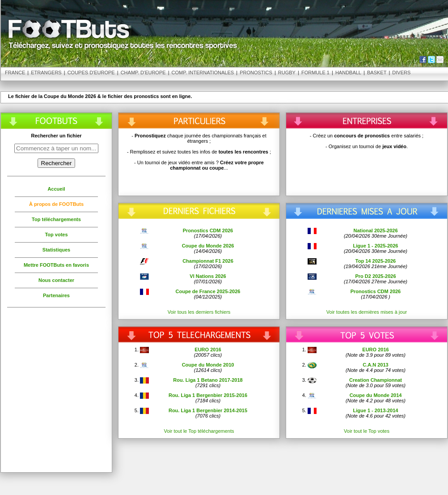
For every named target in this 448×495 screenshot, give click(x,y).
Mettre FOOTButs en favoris (56, 265)
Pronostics (256, 73)
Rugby (287, 73)
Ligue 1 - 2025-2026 (376, 246)
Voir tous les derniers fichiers (199, 312)
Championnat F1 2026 (208, 261)
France (15, 73)
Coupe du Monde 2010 (208, 365)
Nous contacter (56, 280)
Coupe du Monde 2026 (208, 246)
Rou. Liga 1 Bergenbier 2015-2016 (208, 395)
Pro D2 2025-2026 (375, 276)
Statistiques (56, 250)
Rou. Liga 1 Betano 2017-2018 (208, 380)
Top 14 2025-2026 (376, 261)
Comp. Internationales (203, 73)
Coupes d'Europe (91, 73)
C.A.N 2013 (375, 365)
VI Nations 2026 (208, 276)
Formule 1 (315, 73)
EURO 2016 (208, 350)
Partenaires (56, 295)
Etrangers (46, 73)
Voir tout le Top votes (367, 431)
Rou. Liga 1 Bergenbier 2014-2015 (208, 410)
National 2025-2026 (375, 230)
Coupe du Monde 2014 (376, 395)
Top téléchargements (56, 219)
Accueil (56, 189)
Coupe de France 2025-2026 (208, 291)
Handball (348, 73)
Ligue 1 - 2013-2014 (376, 410)
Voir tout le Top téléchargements (199, 431)
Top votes (56, 235)
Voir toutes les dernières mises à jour (367, 312)
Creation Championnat (376, 380)
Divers (401, 73)
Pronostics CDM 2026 (208, 230)
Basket (377, 73)
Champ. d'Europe (143, 73)
